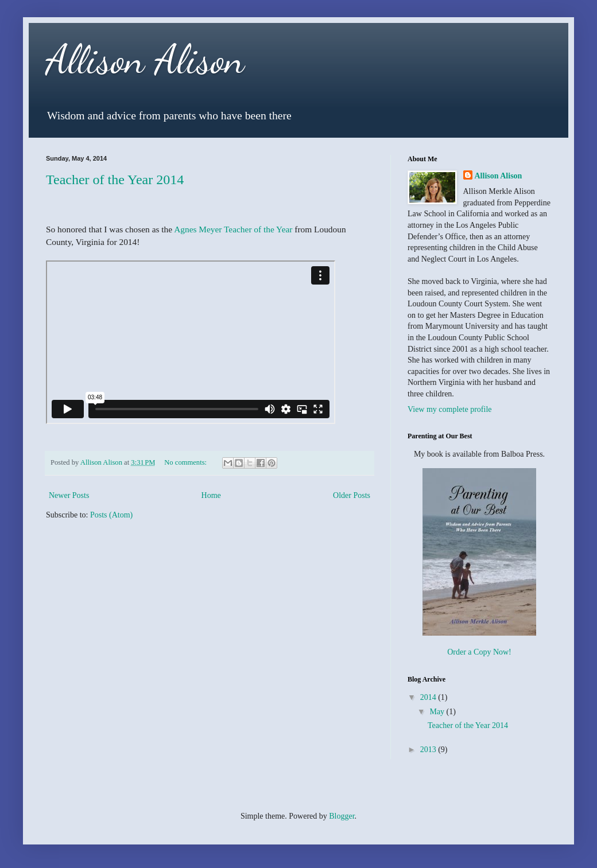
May (438, 712)
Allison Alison (145, 60)
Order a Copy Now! (479, 652)
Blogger (342, 816)
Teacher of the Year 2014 (115, 180)
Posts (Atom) (111, 515)
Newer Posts (69, 495)
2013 (429, 750)
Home (211, 495)
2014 (429, 697)
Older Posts (352, 495)
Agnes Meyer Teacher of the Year (233, 229)
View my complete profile (450, 409)
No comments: (186, 462)
